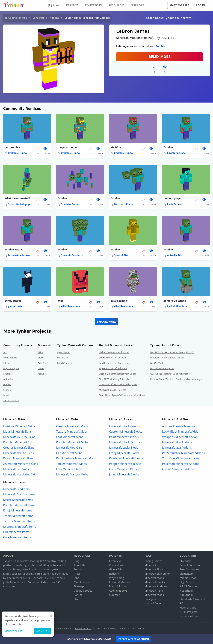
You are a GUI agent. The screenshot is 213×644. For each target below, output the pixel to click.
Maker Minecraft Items (18, 500)
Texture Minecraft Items (19, 521)
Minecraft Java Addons (177, 448)
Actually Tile (174, 255)
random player (173, 198)
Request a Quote (190, 616)
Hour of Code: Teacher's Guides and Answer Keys (176, 379)
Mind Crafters (64, 363)
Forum (78, 595)
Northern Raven (124, 204)
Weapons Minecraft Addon (180, 437)
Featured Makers (119, 582)
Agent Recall (64, 352)
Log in (201, 5)
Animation (9, 379)
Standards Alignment (193, 599)
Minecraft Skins (154, 570)
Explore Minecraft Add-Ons (113, 369)
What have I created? (17, 198)
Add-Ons (42, 363)
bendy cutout (13, 301)
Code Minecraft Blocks (124, 469)
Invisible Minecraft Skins (19, 426)
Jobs (76, 578)
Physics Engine (11, 369)
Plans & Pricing (118, 586)
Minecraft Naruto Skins (18, 453)
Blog (77, 561)
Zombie (160, 46)
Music (6, 395)
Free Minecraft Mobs (70, 469)
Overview (115, 561)
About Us (79, 565)
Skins (41, 352)
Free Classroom (189, 570)
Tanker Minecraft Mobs (71, 464)
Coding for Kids (18, 18)
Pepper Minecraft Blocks (125, 464)
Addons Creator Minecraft (179, 426)
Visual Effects (10, 358)
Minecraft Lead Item (16, 489)
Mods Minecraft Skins (17, 432)
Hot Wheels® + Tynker (162, 369)
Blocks (41, 358)
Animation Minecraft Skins (21, 464)
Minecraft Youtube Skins (19, 437)
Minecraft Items (154, 591)
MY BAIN (116, 147)
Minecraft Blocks (155, 582)
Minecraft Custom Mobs (72, 475)
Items (41, 369)
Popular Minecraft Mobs (72, 442)
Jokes (6, 363)
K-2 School (186, 591)
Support (79, 570)
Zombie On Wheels (175, 301)
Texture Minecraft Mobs (72, 432)
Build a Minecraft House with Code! (117, 374)
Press (77, 574)
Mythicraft (63, 358)
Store (77, 599)
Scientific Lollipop (19, 204)
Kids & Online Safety (106, 629)
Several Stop (122, 255)
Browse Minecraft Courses (113, 358)
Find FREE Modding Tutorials (114, 379)
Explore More (107, 322)
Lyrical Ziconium (177, 306)
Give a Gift (116, 570)
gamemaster (16, 306)
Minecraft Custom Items (19, 495)
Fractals (7, 374)
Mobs (41, 374)
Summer (114, 595)
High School (187, 582)
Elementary (187, 574)
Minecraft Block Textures (125, 442)
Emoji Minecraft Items (18, 511)
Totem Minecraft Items (18, 516)
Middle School (188, 578)
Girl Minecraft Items (16, 532)
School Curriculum (191, 565)
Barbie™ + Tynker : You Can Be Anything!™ (172, 352)
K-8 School (186, 595)
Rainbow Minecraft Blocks (126, 459)
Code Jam (150, 599)
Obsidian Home (71, 306)
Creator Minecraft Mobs (72, 426)
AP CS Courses (189, 586)
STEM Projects (188, 612)
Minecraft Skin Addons (177, 442)
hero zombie (12, 147)
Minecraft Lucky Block (123, 448)
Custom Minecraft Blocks (126, 432)
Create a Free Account (134, 639)
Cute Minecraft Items (17, 537)
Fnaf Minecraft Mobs (70, 437)
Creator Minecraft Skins (19, 448)
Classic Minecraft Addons (179, 469)
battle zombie (119, 301)
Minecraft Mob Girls (69, 448)
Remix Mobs (159, 57)
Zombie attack (13, 250)
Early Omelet (175, 204)
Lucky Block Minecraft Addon (181, 432)
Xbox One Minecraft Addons (181, 459)
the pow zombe (67, 147)
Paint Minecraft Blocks (124, 437)
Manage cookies (14, 631)
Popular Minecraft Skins (19, 442)
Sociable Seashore (72, 255)
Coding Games (153, 561)
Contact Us (139, 629)
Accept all (43, 631)
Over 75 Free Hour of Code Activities (169, 374)
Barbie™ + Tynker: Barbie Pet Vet (167, 358)
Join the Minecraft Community (115, 363)
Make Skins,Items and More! (114, 352)
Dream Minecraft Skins (18, 459)
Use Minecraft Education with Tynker (118, 385)
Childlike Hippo (17, 153)
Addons (54, 18)
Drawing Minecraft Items (20, 527)
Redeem (114, 574)
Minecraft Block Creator (125, 426)
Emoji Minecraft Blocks (124, 453)
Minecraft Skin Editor (157, 574)
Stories (7, 390)
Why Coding (116, 578)
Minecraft (38, 18)
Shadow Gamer (70, 204)
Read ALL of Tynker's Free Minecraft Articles (122, 395)
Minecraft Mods (154, 595)
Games (7, 385)
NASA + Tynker (158, 363)
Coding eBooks (83, 591)
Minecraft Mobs (154, 578)
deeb (61, 301)
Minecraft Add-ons (156, 586)
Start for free (179, 5)
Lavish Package (176, 153)
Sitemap (79, 586)
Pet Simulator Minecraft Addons (183, 453)
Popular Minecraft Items (19, 505)
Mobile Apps (82, 582)
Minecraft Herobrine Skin (20, 475)
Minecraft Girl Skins (16, 469)
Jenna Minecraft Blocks (124, 475)
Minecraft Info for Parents (112, 390)
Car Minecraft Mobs (69, 453)
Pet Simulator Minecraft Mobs (76, 459)
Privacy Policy (83, 629)
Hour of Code (153, 603)
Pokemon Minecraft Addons (181, 464)
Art (5, 352)
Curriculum (116, 565)
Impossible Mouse (19, 255)
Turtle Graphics (11, 401)
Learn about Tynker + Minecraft (168, 18)
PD (182, 603)
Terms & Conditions (61, 629)
